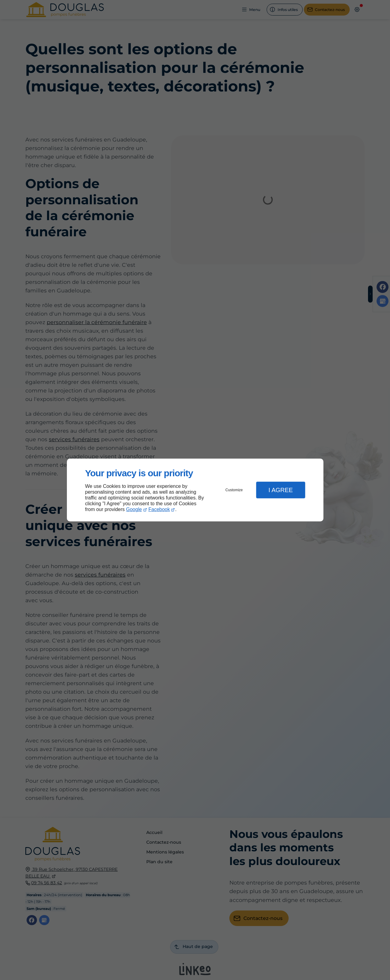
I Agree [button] (281, 490)
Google (134, 509)
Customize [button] (234, 490)
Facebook (159, 509)
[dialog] (195, 490)
